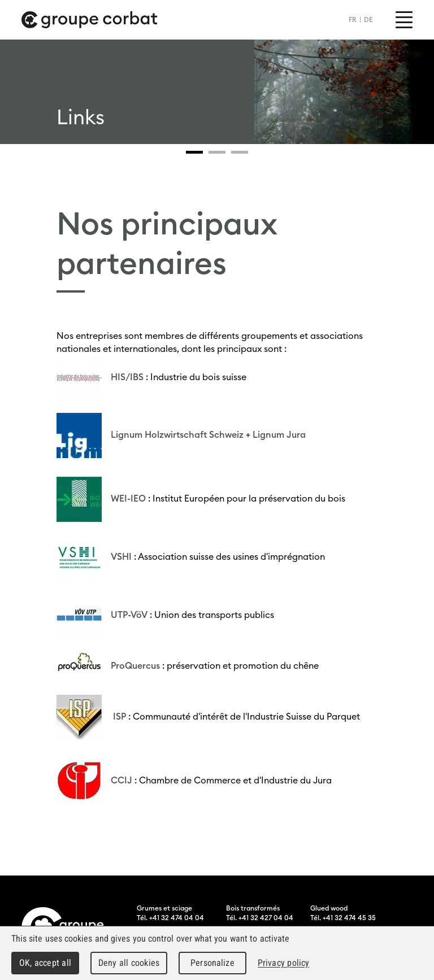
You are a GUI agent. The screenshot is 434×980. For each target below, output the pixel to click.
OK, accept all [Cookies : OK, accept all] (45, 963)
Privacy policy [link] (283, 963)
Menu (404, 20)
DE (368, 19)
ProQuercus (135, 665)
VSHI (121, 556)
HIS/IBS (127, 377)
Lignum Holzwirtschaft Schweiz (177, 434)
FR (353, 19)
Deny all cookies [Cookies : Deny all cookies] (129, 963)
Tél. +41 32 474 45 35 (343, 918)
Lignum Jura (279, 434)
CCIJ (121, 780)
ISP (118, 716)
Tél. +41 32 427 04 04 (260, 918)
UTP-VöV (129, 615)
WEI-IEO (128, 498)
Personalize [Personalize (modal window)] (212, 963)
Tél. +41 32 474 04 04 (170, 918)
